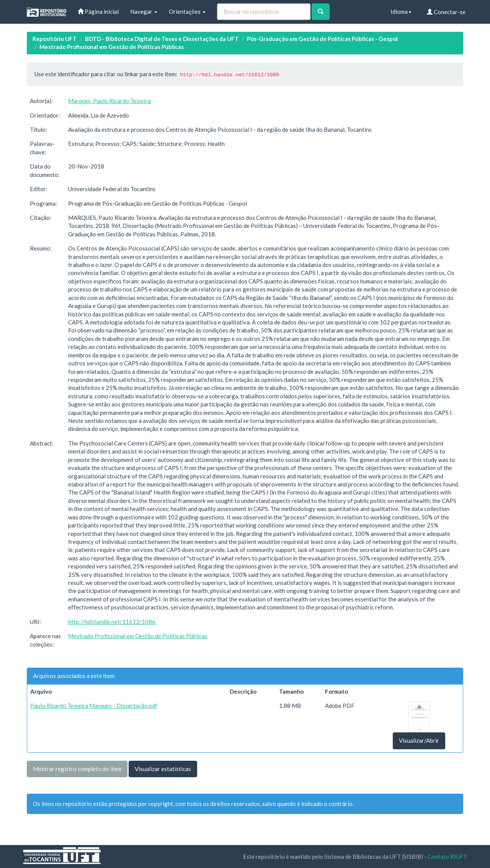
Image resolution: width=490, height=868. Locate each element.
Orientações (187, 11)
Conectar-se (446, 12)
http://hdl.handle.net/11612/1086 (112, 622)
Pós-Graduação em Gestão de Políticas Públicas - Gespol (322, 39)
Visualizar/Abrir (419, 740)
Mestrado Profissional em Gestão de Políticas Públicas (112, 47)
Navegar (144, 11)
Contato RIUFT (447, 857)
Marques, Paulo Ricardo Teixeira (109, 101)
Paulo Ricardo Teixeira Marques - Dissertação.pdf (94, 706)
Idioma (401, 11)
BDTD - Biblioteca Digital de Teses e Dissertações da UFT (162, 39)
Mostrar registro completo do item (77, 769)
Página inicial (98, 11)
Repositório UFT (55, 39)
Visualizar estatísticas (163, 769)
